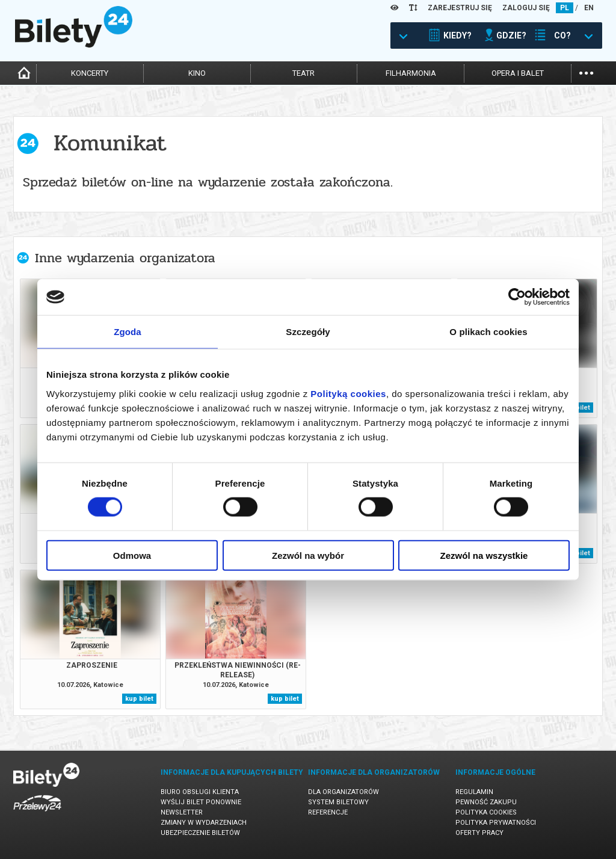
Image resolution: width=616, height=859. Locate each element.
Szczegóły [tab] (308, 332)
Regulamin (474, 792)
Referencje (328, 812)
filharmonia (411, 73)
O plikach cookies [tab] (488, 332)
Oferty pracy (479, 833)
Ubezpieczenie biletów (200, 833)
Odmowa (132, 555)
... (586, 72)
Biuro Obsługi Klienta (200, 792)
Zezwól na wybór (308, 555)
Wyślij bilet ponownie (201, 802)
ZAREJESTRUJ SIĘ (460, 8)
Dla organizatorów (343, 792)
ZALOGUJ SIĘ (526, 8)
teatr (303, 73)
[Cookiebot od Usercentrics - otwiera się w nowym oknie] (517, 297)
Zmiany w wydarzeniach (204, 823)
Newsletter (182, 812)
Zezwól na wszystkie (484, 555)
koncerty (90, 73)
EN (589, 8)
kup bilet (139, 699)
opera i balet (518, 73)
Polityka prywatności (496, 823)
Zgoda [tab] (128, 332)
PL (565, 8)
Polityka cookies (486, 812)
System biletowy (338, 802)
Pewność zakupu (486, 802)
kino (197, 73)
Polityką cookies (348, 393)
